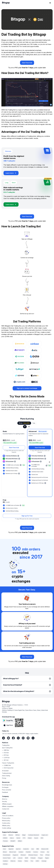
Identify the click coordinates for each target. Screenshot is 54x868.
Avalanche (26, 849)
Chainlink (28, 852)
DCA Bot (6, 753)
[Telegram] (4, 738)
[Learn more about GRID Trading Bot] (11, 173)
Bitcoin (5, 852)
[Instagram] (23, 738)
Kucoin (36, 838)
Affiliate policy (6, 826)
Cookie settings (7, 828)
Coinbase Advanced (34, 835)
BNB (38, 849)
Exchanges (5, 787)
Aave (4, 849)
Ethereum (23, 855)
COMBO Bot (7, 765)
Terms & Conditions (8, 816)
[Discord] (28, 738)
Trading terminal (7, 773)
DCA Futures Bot (9, 768)
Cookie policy (6, 823)
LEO (14, 858)
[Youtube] (8, 738)
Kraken (30, 838)
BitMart (20, 841)
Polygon (40, 858)
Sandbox (5, 861)
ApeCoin (18, 849)
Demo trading (6, 776)
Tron (32, 861)
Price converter (7, 790)
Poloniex (5, 841)
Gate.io (12, 838)
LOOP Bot (7, 758)
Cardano (21, 852)
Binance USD (45, 849)
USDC (37, 861)
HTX (24, 838)
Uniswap (44, 861)
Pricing (4, 778)
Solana (20, 861)
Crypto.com (45, 835)
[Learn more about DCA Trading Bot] (11, 204)
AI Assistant (5, 771)
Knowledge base (7, 785)
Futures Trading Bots (8, 763)
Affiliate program (7, 804)
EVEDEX (5, 838)
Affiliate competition (8, 806)
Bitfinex (18, 835)
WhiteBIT (13, 841)
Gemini (18, 838)
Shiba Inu (13, 861)
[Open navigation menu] (50, 3)
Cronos (42, 852)
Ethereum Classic (33, 855)
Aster (5, 835)
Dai (48, 852)
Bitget (24, 835)
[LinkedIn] (33, 738)
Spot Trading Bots (7, 748)
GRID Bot (6, 750)
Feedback (5, 792)
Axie (33, 849)
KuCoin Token (7, 858)
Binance (11, 835)
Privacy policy (6, 818)
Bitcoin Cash (13, 852)
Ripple (47, 858)
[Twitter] (18, 738)
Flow (42, 855)
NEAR (27, 858)
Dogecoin (15, 855)
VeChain (5, 864)
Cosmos (36, 852)
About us (5, 799)
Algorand (11, 849)
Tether (26, 861)
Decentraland (7, 855)
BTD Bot (6, 755)
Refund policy (6, 821)
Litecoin (20, 858)
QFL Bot (6, 760)
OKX (42, 838)
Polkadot (33, 858)
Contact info (6, 809)
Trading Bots (6, 745)
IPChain (48, 855)
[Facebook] (13, 738)
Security (4, 801)
